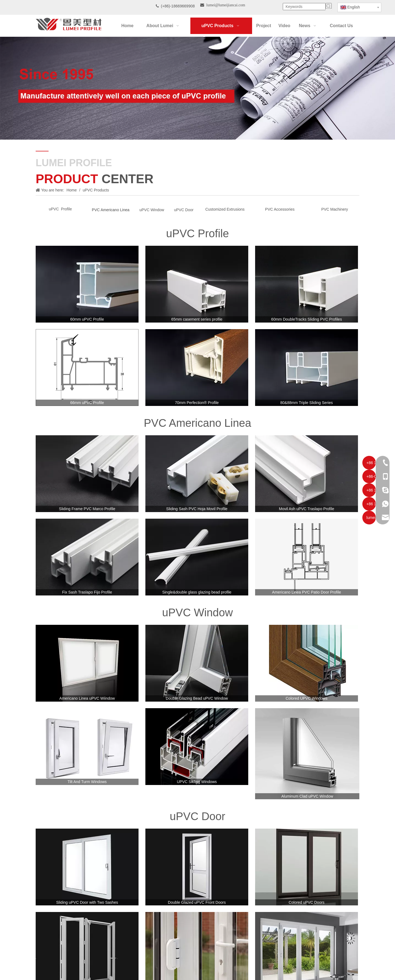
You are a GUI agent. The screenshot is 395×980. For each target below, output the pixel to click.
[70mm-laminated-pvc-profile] (197, 368)
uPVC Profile (60, 209)
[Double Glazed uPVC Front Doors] (197, 867)
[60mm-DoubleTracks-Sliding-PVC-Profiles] (307, 284)
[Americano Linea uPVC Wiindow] (87, 663)
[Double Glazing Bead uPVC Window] (197, 663)
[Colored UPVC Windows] (307, 663)
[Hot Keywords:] (329, 6)
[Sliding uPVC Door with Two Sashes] (87, 867)
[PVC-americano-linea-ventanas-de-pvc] (87, 474)
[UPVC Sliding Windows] (197, 747)
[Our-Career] (198, 88)
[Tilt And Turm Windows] (87, 747)
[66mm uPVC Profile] (87, 368)
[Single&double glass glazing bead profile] (197, 557)
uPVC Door (184, 210)
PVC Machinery (335, 209)
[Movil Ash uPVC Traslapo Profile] (307, 474)
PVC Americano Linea (111, 210)
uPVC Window (152, 210)
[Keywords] (304, 7)
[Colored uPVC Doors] (307, 867)
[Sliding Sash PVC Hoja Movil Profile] (197, 474)
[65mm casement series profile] (197, 284)
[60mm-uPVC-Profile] (87, 284)
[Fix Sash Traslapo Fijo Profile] (87, 557)
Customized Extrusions (225, 209)
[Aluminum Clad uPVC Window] (307, 754)
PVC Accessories (280, 209)
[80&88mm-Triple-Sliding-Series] (307, 368)
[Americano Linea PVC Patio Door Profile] (307, 557)
